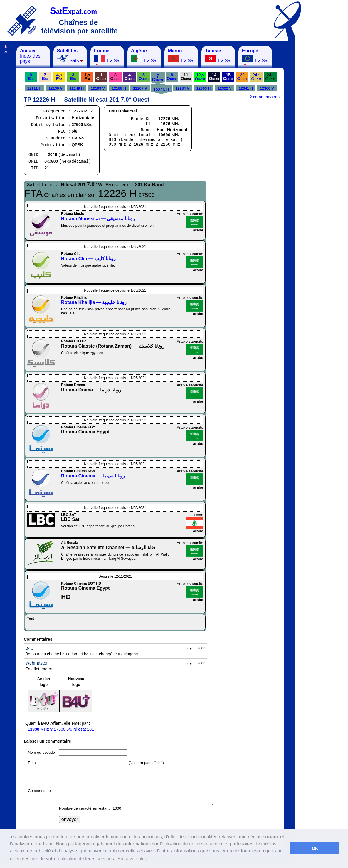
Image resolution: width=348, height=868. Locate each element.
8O (172, 77)
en (6, 52)
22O (242, 77)
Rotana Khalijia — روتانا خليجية (94, 302)
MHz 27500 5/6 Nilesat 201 (61, 729)
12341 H (246, 88)
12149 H (77, 88)
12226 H (161, 90)
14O (214, 77)
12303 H (204, 88)
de (6, 47)
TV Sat (107, 57)
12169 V (98, 88)
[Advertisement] (325, 134)
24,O (257, 77)
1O (101, 77)
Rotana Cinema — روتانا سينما (93, 476)
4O (130, 77)
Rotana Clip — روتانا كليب (88, 259)
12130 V (56, 88)
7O (158, 78)
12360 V (267, 88)
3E (73, 77)
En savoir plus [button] (132, 859)
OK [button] (315, 848)
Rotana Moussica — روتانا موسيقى (98, 219)
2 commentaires (265, 97)
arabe (198, 230)
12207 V (140, 88)
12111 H (34, 88)
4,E (59, 77)
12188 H (119, 88)
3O (116, 77)
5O (144, 77)
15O (228, 77)
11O (186, 77)
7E (45, 77)
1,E (87, 77)
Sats (70, 56)
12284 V (182, 88)
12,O (200, 77)
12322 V (225, 88)
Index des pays (30, 56)
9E (31, 77)
